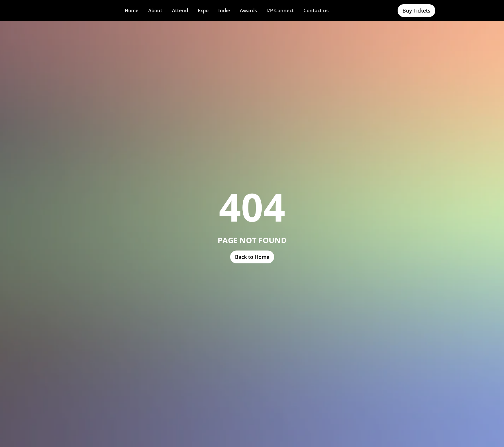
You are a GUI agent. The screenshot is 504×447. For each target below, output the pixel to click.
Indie (224, 10)
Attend (180, 10)
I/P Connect (280, 10)
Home (132, 10)
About (155, 10)
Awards (248, 10)
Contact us (316, 10)
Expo (203, 10)
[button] (155, 10)
